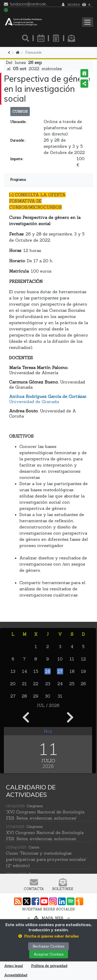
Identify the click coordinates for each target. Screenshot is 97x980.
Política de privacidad (49, 966)
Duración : (18, 140)
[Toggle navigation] (88, 22)
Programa (18, 180)
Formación (33, 52)
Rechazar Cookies (48, 946)
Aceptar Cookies (49, 954)
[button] (48, 936)
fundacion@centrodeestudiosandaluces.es (29, 4)
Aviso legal (13, 966)
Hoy (48, 731)
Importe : (17, 159)
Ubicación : (19, 122)
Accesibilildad (16, 975)
